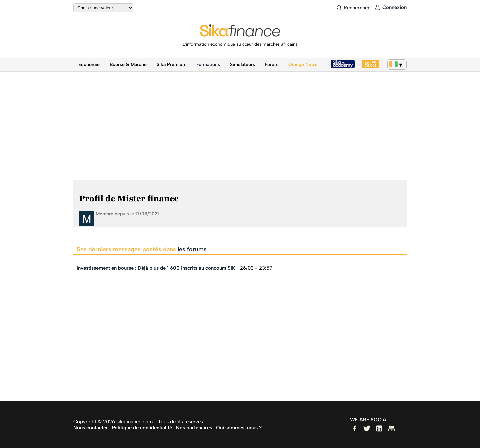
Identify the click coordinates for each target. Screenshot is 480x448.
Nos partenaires (194, 428)
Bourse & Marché (128, 64)
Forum (272, 64)
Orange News (303, 64)
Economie (89, 64)
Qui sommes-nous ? (239, 428)
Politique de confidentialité (142, 428)
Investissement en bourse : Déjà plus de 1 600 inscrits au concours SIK (156, 268)
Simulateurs (242, 64)
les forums (192, 249)
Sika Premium (171, 64)
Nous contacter (91, 428)
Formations (208, 64)
